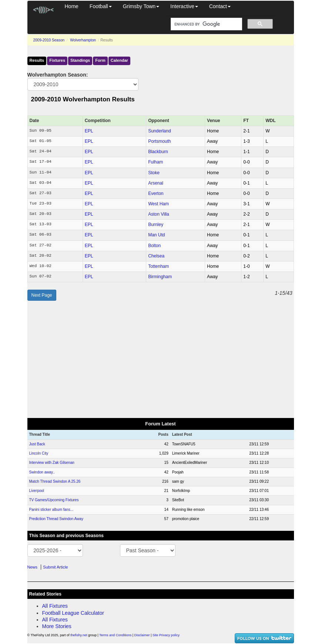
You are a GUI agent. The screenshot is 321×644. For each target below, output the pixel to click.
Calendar (119, 60)
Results (37, 60)
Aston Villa (158, 214)
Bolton (154, 246)
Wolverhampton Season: (58, 75)
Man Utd (156, 235)
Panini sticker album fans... (51, 510)
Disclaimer (142, 635)
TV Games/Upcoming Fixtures (54, 500)
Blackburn (158, 152)
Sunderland (159, 131)
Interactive (184, 6)
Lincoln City (39, 453)
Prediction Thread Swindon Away (56, 519)
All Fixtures (55, 606)
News (33, 567)
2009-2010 (49, 40)
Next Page (42, 295)
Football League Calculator (73, 613)
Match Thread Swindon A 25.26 (55, 481)
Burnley (156, 225)
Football (101, 6)
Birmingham (160, 277)
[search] (206, 24)
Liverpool (37, 491)
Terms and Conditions (115, 635)
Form (100, 60)
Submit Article (55, 567)
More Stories (57, 626)
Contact (220, 6)
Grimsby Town (141, 6)
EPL (89, 131)
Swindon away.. (42, 472)
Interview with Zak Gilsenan (52, 463)
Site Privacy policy (166, 635)
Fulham (156, 162)
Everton (156, 193)
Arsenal (156, 183)
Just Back (37, 444)
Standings (80, 60)
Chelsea (156, 256)
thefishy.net (79, 635)
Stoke (154, 173)
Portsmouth (159, 141)
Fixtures (57, 60)
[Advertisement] (161, 359)
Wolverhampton (83, 40)
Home (72, 6)
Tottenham (158, 266)
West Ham (158, 204)
